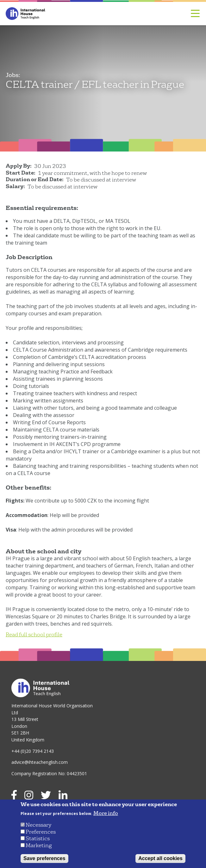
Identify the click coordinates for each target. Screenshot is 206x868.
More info (106, 813)
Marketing (39, 845)
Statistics (38, 838)
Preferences (41, 832)
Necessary (38, 825)
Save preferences (44, 858)
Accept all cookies (160, 858)
